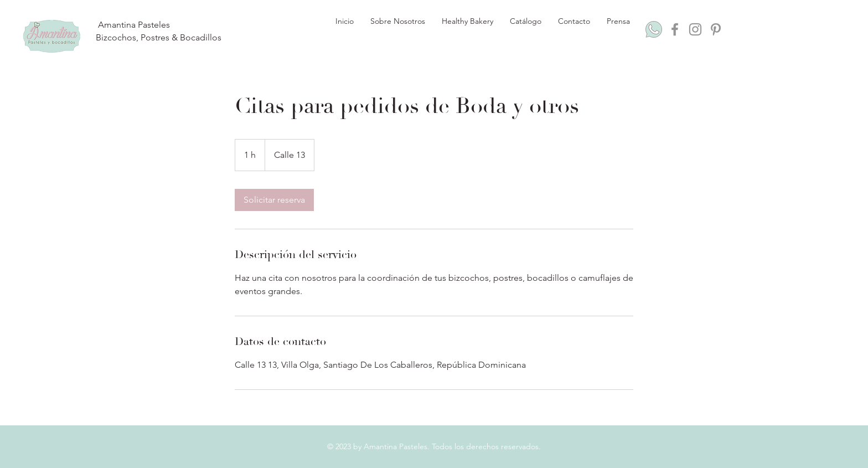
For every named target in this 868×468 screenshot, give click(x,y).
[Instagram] (695, 29)
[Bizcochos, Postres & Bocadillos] (159, 38)
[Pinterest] (716, 29)
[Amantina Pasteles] (134, 25)
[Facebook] (675, 29)
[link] (274, 200)
